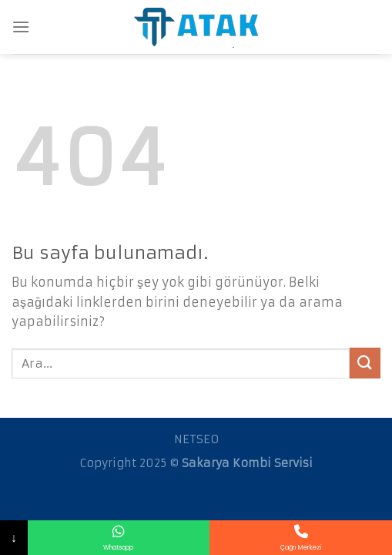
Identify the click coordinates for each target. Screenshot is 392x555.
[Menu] (21, 27)
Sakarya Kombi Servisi (247, 463)
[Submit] (365, 363)
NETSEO (196, 439)
